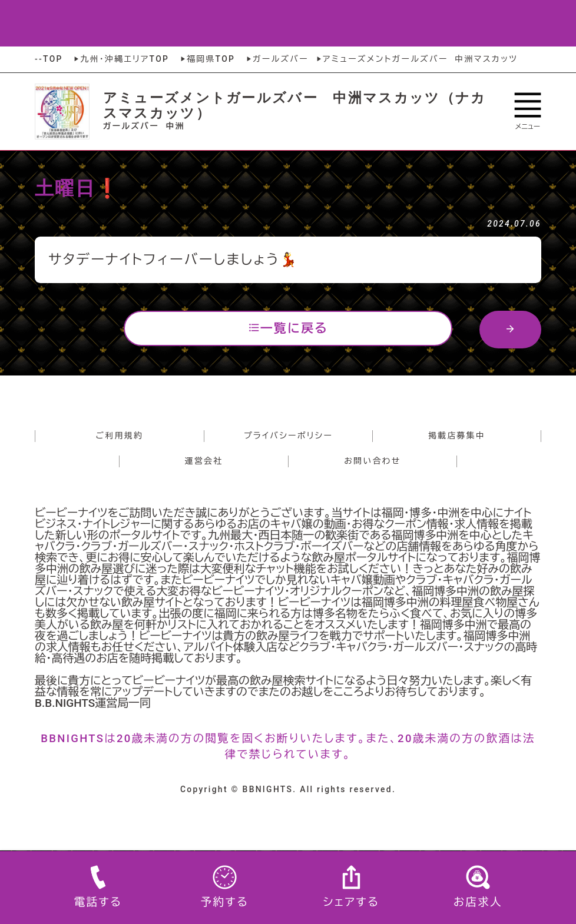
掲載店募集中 (457, 436)
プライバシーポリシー (288, 436)
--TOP (49, 59)
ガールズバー (277, 59)
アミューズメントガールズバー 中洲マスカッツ (416, 59)
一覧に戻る (288, 328)
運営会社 (204, 461)
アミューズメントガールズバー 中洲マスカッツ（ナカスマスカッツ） (295, 105)
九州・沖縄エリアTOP (120, 59)
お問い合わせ (372, 461)
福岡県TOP (207, 59)
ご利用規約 (120, 436)
